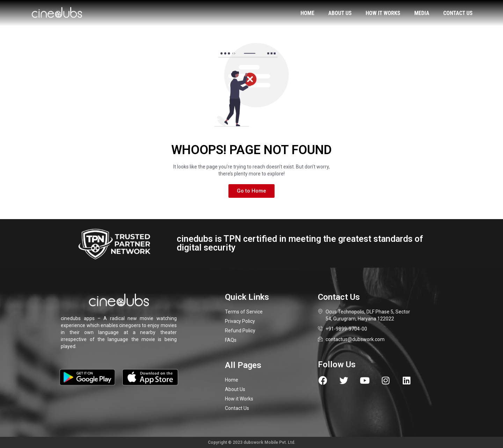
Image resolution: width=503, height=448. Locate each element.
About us (340, 13)
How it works (383, 13)
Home (307, 13)
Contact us (458, 13)
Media (422, 13)
